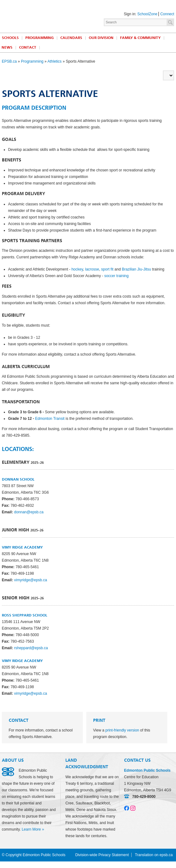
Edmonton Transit (50, 419)
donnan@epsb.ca (29, 512)
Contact (28, 47)
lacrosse (92, 269)
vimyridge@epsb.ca (31, 580)
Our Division (101, 38)
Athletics (55, 61)
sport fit (107, 269)
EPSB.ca (9, 61)
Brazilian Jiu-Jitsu (136, 269)
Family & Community (140, 38)
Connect (167, 14)
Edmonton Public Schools (29, 14)
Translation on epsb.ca (154, 855)
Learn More (31, 829)
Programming (40, 38)
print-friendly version (122, 730)
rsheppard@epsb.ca (31, 648)
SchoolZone (147, 14)
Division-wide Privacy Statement (102, 855)
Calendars (71, 38)
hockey (77, 269)
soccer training (116, 276)
